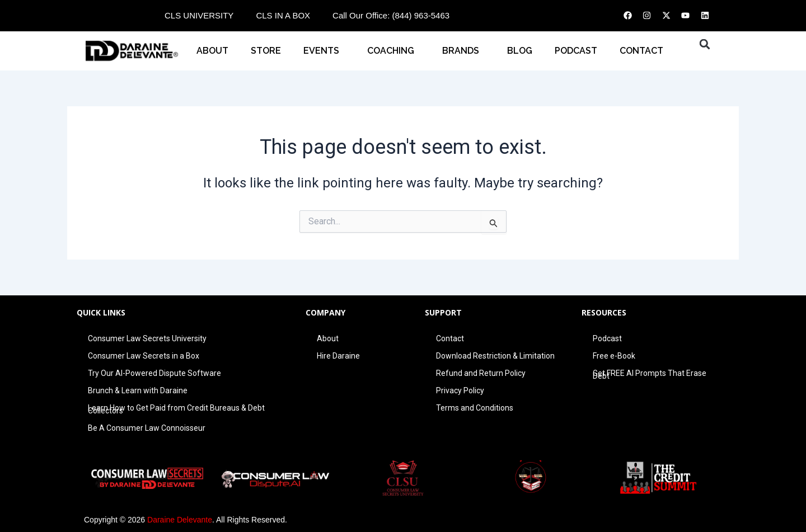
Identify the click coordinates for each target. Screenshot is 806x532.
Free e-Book (614, 356)
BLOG (520, 51)
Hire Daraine (338, 356)
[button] (705, 44)
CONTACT (644, 51)
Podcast (607, 338)
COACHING (393, 51)
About (212, 51)
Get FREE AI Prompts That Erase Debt (650, 375)
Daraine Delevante (180, 520)
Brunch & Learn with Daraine (138, 390)
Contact (450, 338)
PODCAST (576, 51)
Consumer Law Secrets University (147, 338)
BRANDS (463, 51)
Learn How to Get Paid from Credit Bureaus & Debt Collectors (176, 409)
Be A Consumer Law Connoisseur (147, 428)
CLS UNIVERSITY (199, 15)
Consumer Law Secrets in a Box (144, 356)
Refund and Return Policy (481, 373)
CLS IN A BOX (283, 15)
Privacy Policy (460, 390)
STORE (266, 51)
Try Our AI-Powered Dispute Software (154, 373)
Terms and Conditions (475, 408)
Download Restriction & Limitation (495, 356)
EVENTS (324, 51)
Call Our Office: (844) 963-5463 (391, 15)
